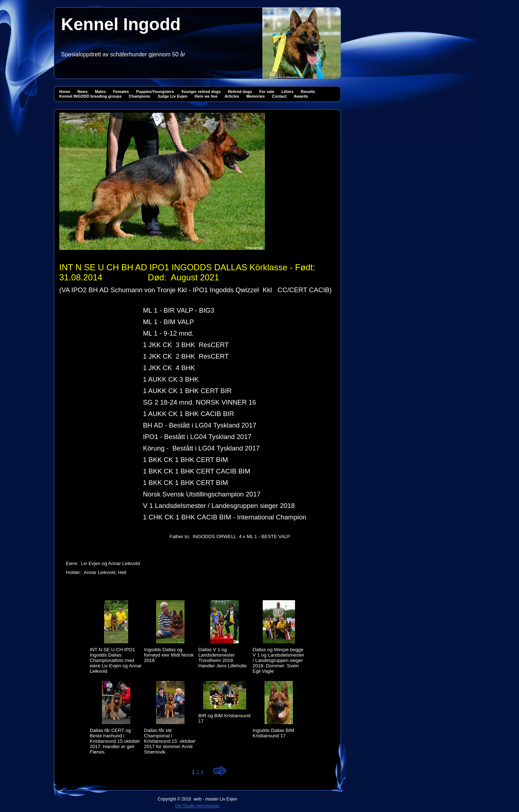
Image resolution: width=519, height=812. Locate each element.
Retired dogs (240, 92)
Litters (287, 92)
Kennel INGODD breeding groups (90, 96)
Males (100, 92)
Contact (279, 96)
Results (308, 92)
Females (121, 92)
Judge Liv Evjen (172, 96)
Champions (140, 96)
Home (65, 92)
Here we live (206, 96)
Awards (301, 96)
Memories (255, 96)
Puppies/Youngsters (155, 92)
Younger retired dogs (201, 92)
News (83, 92)
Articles (232, 96)
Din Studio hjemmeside (197, 806)
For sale (267, 92)
